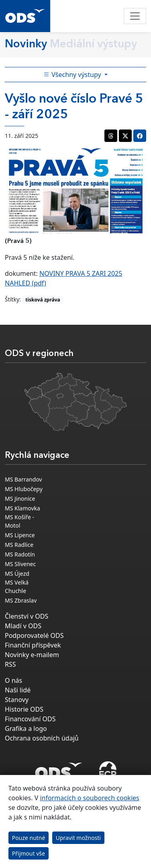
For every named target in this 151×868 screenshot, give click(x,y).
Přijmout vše (29, 853)
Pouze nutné (29, 838)
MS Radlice (19, 545)
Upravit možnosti (78, 838)
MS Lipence (20, 535)
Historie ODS (24, 709)
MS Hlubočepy (24, 489)
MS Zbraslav (21, 600)
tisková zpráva (43, 300)
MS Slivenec (20, 564)
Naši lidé (18, 690)
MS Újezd (17, 574)
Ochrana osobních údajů (42, 738)
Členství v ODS (27, 616)
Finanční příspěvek (33, 645)
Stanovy (17, 700)
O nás (13, 680)
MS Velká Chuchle (17, 587)
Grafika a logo (26, 728)
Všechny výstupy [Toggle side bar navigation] (73, 75)
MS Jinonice (20, 499)
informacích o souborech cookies (89, 798)
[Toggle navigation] (135, 16)
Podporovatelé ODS (34, 635)
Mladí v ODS (23, 626)
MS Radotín (20, 554)
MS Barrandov (23, 479)
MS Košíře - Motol (19, 521)
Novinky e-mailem (32, 655)
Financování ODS (30, 719)
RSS (10, 664)
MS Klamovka (22, 508)
